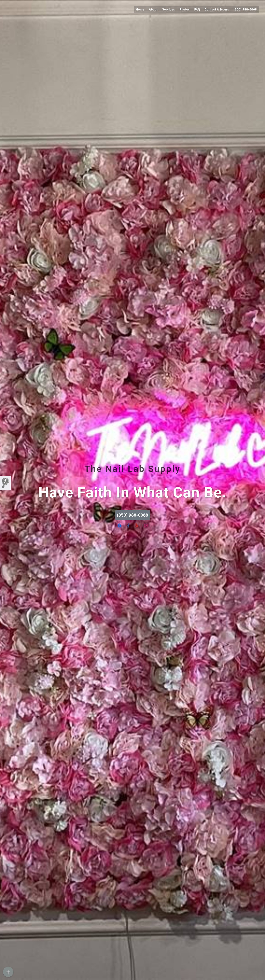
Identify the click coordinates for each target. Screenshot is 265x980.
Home (140, 9)
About (153, 9)
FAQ (197, 9)
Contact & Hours (217, 9)
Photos (185, 9)
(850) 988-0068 (245, 9)
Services (169, 9)
